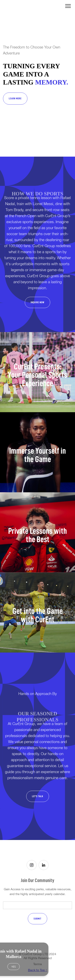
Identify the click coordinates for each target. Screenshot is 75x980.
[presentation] (33, 936)
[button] (68, 6)
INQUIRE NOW (37, 302)
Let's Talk (38, 796)
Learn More (15, 98)
